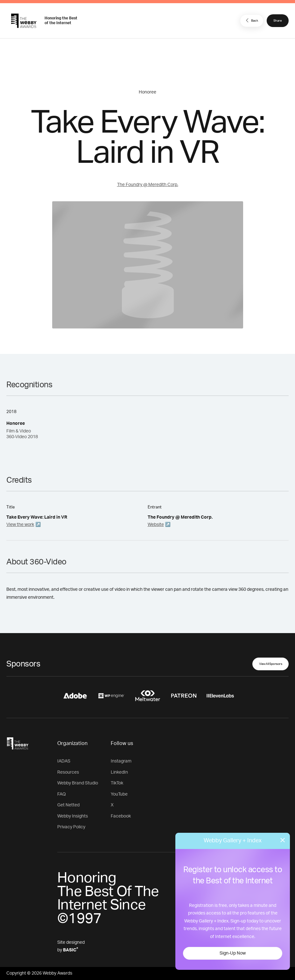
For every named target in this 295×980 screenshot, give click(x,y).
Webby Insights (73, 816)
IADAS (64, 761)
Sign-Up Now (233, 953)
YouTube (119, 794)
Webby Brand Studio (78, 783)
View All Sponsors (271, 664)
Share (278, 21)
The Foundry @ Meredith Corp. (148, 185)
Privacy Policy (71, 827)
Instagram (121, 761)
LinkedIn (119, 772)
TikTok (117, 783)
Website (156, 525)
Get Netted (68, 805)
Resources (68, 772)
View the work (20, 525)
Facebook (121, 816)
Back (251, 20)
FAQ (62, 794)
